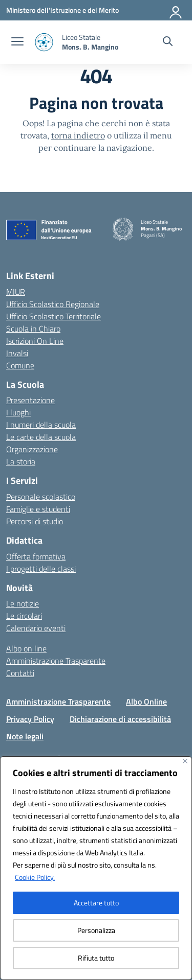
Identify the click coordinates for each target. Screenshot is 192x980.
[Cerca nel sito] (168, 42)
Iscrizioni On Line (35, 341)
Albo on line (26, 648)
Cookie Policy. (35, 877)
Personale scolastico (41, 497)
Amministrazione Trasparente (56, 661)
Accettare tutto (96, 903)
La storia (21, 461)
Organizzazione (32, 449)
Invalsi (17, 353)
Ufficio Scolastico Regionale (53, 304)
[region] (96, 868)
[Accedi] (176, 10)
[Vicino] (185, 761)
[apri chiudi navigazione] (17, 42)
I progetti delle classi (41, 569)
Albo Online (146, 702)
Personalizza (96, 930)
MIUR (16, 292)
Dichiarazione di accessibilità (120, 719)
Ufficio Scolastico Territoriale (54, 316)
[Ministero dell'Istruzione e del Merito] (62, 10)
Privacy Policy (30, 719)
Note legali (25, 736)
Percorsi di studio (35, 521)
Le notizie (23, 603)
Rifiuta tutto (96, 958)
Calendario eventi (36, 628)
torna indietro (78, 135)
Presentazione (30, 400)
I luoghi (18, 412)
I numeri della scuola (41, 425)
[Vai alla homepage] (90, 42)
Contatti (20, 673)
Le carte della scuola (41, 437)
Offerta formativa (36, 556)
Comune (20, 365)
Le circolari (24, 616)
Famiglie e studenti (38, 509)
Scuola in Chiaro (33, 329)
